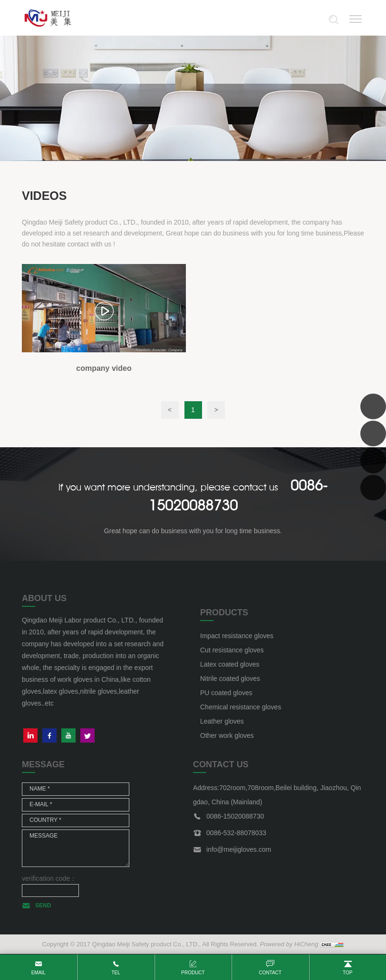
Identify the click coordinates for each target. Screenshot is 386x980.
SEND (43, 905)
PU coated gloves (226, 693)
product (193, 973)
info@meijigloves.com (239, 849)
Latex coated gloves (230, 664)
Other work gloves (227, 735)
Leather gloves (222, 721)
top (347, 973)
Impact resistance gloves (237, 636)
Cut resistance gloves (232, 650)
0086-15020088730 (235, 816)
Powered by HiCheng (289, 944)
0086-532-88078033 (236, 833)
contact (270, 973)
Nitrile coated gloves (230, 678)
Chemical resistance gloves (241, 707)
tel (116, 973)
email (39, 973)
